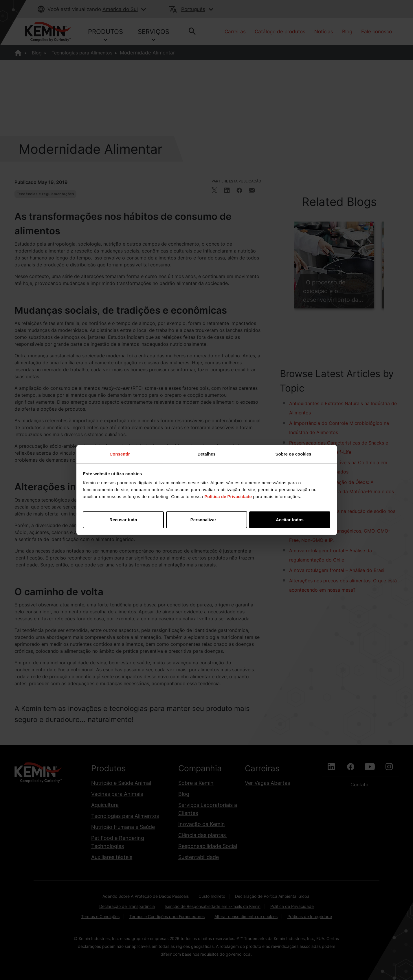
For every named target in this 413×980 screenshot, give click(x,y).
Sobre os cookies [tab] (293, 454)
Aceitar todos (290, 520)
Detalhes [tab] (207, 454)
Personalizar (207, 520)
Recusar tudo (123, 520)
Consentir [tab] (120, 454)
